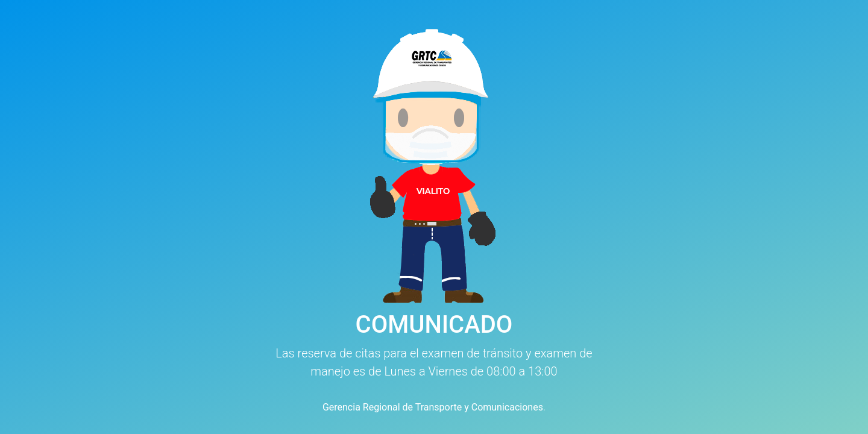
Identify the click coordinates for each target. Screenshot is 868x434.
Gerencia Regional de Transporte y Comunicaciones (433, 407)
